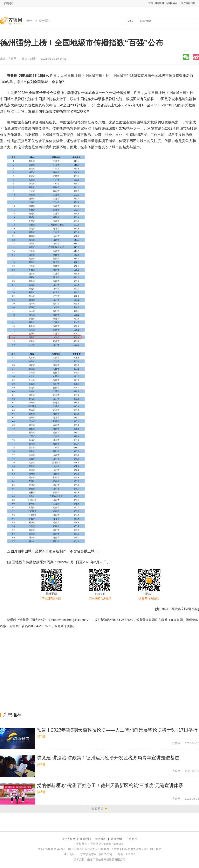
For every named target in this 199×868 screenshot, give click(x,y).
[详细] (41, 736)
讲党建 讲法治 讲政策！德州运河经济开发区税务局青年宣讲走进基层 (108, 758)
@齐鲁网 (177, 620)
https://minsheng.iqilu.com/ (70, 620)
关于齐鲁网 (69, 839)
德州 (29, 21)
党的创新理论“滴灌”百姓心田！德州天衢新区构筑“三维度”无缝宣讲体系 (110, 785)
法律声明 (116, 839)
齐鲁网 (9, 3)
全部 (130, 21)
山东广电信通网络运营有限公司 (106, 859)
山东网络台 (171, 3)
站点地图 (101, 839)
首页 (151, 3)
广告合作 (132, 839)
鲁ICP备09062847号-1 (52, 849)
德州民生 (45, 21)
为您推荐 (12, 715)
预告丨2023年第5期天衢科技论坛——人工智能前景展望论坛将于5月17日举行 (117, 730)
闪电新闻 (159, 3)
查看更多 (98, 809)
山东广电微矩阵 (187, 3)
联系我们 (85, 839)
